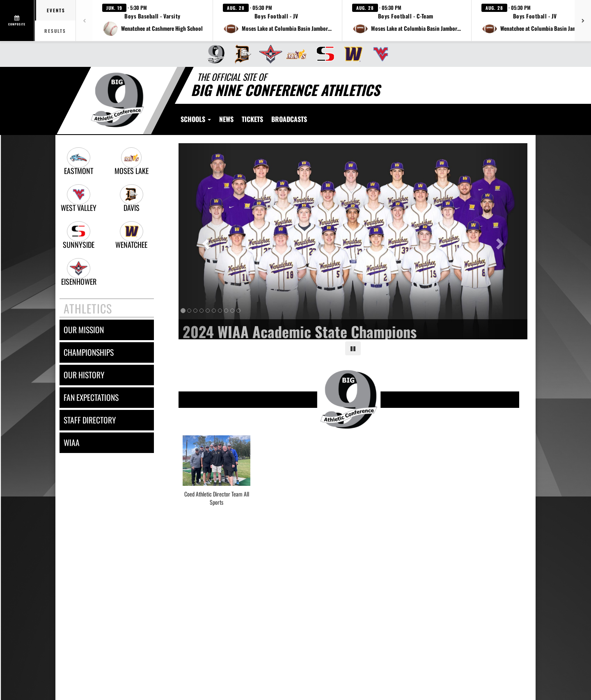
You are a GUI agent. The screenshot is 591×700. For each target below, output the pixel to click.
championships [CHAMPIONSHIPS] (89, 352)
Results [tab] (55, 31)
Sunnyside (79, 245)
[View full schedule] (17, 21)
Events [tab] (56, 10)
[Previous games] (84, 21)
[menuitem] (213, 54)
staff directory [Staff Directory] (90, 420)
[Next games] (583, 21)
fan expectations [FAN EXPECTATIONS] (91, 397)
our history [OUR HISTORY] (84, 375)
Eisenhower (79, 282)
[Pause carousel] (353, 348)
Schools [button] (196, 119)
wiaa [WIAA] (72, 443)
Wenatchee (131, 245)
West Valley (79, 208)
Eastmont (79, 171)
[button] (153, 21)
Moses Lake (132, 171)
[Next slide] (502, 241)
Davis (132, 208)
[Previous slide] (205, 241)
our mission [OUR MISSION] (84, 330)
